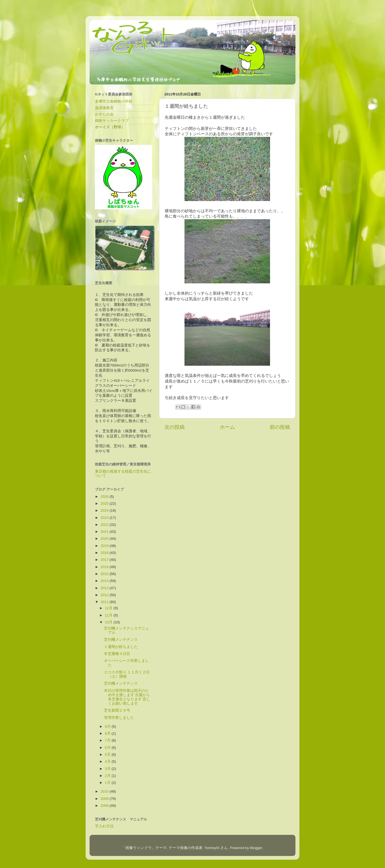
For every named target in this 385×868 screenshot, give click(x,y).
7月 (108, 740)
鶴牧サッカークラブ (112, 121)
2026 (105, 497)
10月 (109, 622)
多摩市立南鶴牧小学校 (114, 101)
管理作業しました (119, 718)
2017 (105, 560)
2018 (105, 553)
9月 (108, 726)
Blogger (256, 848)
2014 (105, 581)
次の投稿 (175, 427)
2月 (108, 776)
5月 (108, 755)
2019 (105, 546)
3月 (108, 769)
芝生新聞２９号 (117, 710)
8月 (108, 733)
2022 (105, 525)
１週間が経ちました (121, 647)
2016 (105, 567)
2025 (105, 504)
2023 (105, 518)
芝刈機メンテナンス (121, 640)
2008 (105, 806)
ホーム (227, 427)
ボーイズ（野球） (110, 127)
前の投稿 (280, 427)
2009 (105, 799)
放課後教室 (104, 108)
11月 (109, 615)
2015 (105, 574)
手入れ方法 (104, 826)
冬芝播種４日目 (117, 654)
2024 (105, 510)
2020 (105, 539)
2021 (105, 532)
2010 (105, 791)
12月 (109, 608)
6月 (108, 748)
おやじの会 (104, 114)
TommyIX (212, 848)
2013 (105, 588)
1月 (108, 783)
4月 (108, 761)
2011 (105, 602)
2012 (105, 595)
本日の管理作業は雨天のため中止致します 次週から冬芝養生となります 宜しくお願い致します (127, 697)
